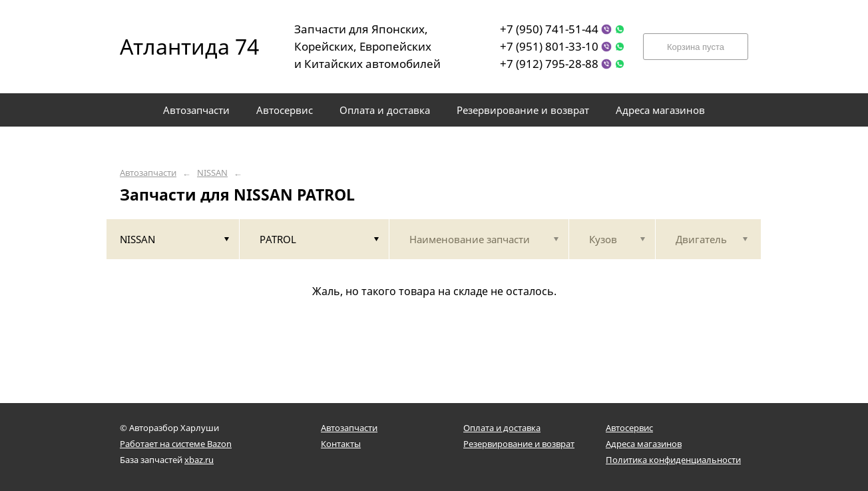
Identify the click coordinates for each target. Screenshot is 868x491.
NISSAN (212, 173)
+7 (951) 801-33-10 (549, 46)
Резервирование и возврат (519, 444)
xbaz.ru (199, 460)
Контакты (341, 444)
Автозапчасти (148, 173)
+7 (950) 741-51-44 (549, 29)
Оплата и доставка (502, 428)
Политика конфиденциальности (673, 460)
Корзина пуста (696, 47)
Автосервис (629, 428)
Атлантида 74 (180, 46)
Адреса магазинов (644, 444)
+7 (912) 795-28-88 (549, 64)
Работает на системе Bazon (176, 444)
